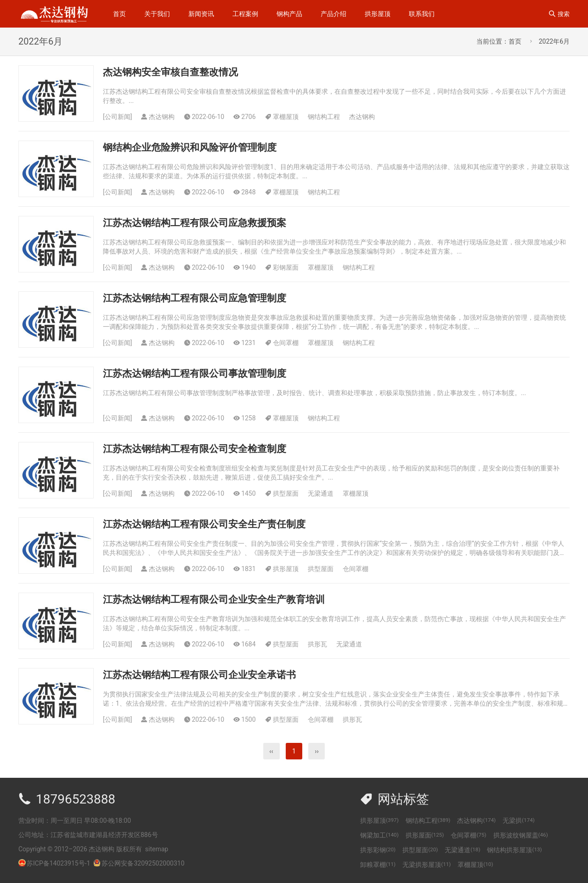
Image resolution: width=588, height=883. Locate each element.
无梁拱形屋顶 (427, 865)
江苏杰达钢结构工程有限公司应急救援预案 (195, 223)
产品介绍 (334, 14)
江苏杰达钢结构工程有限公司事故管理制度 (195, 374)
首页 (119, 14)
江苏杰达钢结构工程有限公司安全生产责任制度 (204, 524)
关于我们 (157, 14)
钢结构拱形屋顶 (514, 850)
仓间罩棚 (286, 343)
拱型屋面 (286, 493)
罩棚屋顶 (286, 117)
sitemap (157, 849)
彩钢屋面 (286, 267)
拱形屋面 (425, 835)
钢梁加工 (379, 835)
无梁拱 (519, 821)
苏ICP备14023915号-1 (58, 863)
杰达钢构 (362, 117)
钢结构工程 (324, 117)
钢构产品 (289, 14)
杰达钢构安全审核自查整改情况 (170, 72)
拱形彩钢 (378, 850)
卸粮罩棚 (378, 865)
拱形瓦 (317, 644)
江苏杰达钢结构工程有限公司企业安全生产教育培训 (214, 600)
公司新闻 (118, 117)
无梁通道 (321, 493)
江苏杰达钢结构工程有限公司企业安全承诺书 (199, 675)
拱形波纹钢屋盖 (521, 835)
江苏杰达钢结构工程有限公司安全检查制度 (195, 449)
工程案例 (245, 14)
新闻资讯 (201, 14)
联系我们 (422, 14)
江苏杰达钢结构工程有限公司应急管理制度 (195, 298)
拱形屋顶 (378, 14)
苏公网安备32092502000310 (139, 863)
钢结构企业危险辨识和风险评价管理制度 (190, 147)
